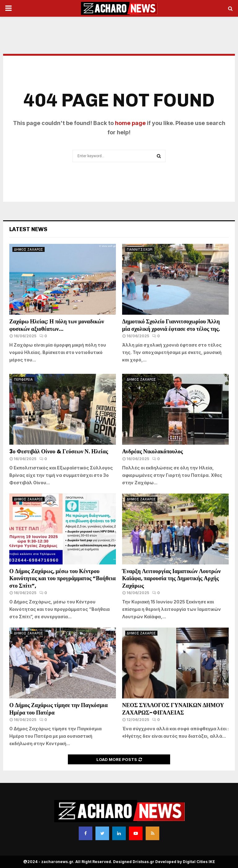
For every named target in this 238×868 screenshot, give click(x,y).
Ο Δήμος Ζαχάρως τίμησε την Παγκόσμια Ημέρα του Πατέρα (59, 709)
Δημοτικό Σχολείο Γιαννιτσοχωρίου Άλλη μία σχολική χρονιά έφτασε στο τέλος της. (171, 325)
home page (130, 123)
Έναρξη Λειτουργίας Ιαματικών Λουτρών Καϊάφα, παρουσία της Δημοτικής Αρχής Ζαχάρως (171, 578)
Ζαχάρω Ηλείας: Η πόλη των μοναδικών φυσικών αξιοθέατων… (57, 325)
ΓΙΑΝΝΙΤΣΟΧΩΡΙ (140, 249)
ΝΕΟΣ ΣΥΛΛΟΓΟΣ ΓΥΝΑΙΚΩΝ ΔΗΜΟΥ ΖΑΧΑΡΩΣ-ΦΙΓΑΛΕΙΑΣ (173, 709)
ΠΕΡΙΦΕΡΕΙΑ (23, 379)
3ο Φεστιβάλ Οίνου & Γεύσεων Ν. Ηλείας (59, 451)
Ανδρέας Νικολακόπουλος (153, 451)
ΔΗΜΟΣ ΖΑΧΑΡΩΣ (29, 249)
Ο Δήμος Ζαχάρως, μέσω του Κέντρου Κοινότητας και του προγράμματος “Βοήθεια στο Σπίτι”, (62, 578)
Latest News (28, 229)
